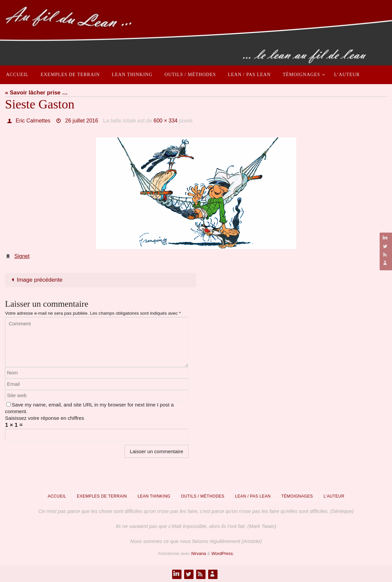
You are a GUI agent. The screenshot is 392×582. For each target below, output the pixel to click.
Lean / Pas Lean (253, 496)
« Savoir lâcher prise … (36, 93)
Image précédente (36, 280)
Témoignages (297, 496)
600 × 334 (165, 121)
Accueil (57, 496)
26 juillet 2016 (82, 121)
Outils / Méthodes (203, 496)
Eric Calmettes (33, 121)
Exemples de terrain (102, 496)
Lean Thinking (154, 496)
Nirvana (199, 553)
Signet (22, 256)
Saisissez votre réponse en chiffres (45, 418)
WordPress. (223, 553)
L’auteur (334, 496)
